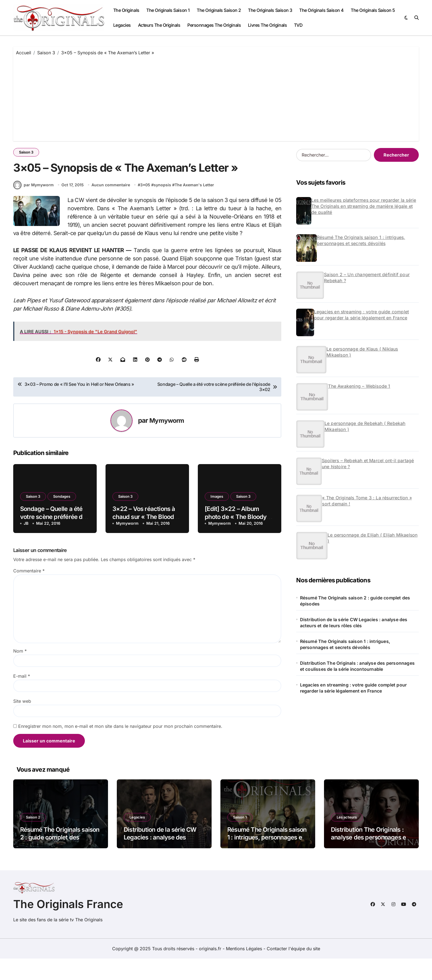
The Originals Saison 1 (168, 10)
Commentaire (29, 592)
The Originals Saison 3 (270, 10)
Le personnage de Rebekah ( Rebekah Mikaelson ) (365, 426)
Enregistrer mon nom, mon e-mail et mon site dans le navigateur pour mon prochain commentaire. (120, 748)
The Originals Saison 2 (219, 10)
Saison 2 (33, 838)
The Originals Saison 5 (373, 10)
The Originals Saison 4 (321, 10)
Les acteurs (347, 838)
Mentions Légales (245, 970)
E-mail (22, 698)
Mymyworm (167, 442)
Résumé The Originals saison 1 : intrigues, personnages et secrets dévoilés (361, 240)
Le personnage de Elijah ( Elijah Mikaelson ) (372, 538)
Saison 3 (26, 152)
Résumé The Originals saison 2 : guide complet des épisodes (355, 601)
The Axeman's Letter (195, 206)
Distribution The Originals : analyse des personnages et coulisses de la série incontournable (357, 666)
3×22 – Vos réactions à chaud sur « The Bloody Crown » (145, 538)
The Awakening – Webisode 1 (359, 386)
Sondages (62, 518)
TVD (298, 25)
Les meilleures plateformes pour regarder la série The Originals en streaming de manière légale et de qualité (364, 206)
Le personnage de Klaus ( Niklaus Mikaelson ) (362, 352)
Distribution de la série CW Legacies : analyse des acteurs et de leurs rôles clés (354, 623)
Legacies (122, 25)
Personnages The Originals (214, 25)
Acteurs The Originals (159, 25)
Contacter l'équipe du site (293, 970)
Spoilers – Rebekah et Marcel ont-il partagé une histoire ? (368, 464)
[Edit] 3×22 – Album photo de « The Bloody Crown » (236, 538)
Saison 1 (240, 838)
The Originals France (68, 926)
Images (217, 518)
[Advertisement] (216, 97)
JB (26, 545)
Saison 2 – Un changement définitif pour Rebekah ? (367, 278)
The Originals (126, 10)
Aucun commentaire (111, 206)
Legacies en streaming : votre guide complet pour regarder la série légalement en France (362, 315)
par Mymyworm (33, 206)
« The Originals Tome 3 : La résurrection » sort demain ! (367, 501)
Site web (22, 723)
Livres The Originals (267, 25)
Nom (20, 672)
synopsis (163, 206)
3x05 (146, 206)
